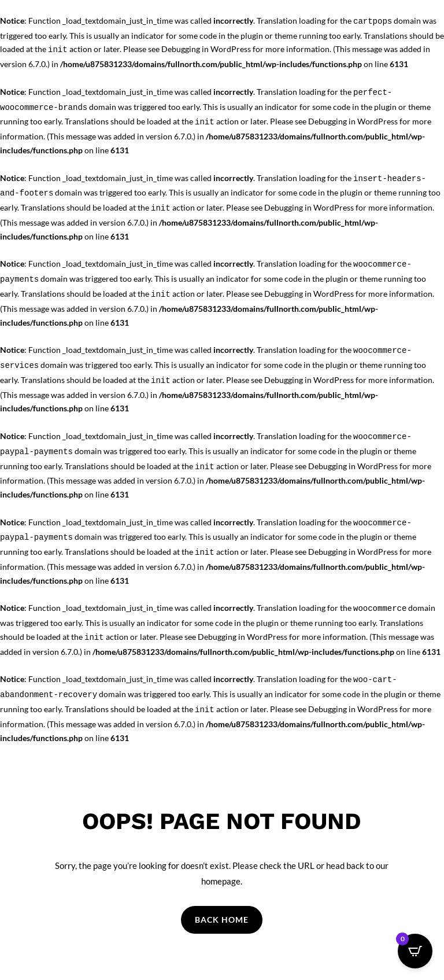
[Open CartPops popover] (415, 951)
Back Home (222, 920)
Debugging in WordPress (206, 49)
